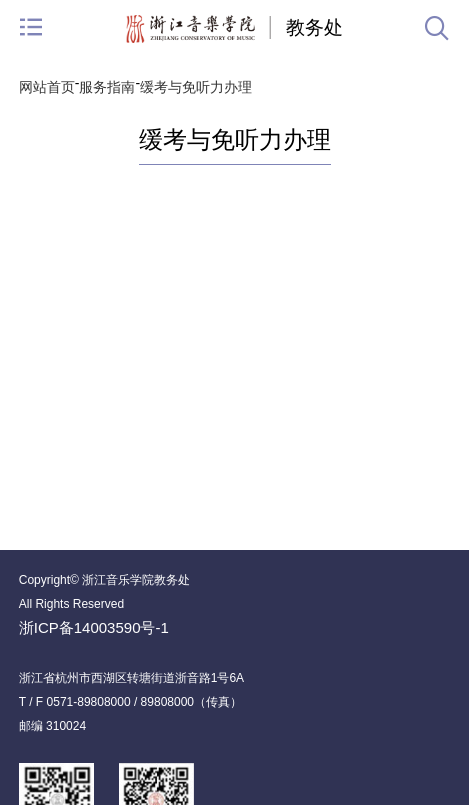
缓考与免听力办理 (196, 87)
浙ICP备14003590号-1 (94, 627)
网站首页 (47, 87)
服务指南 (107, 87)
